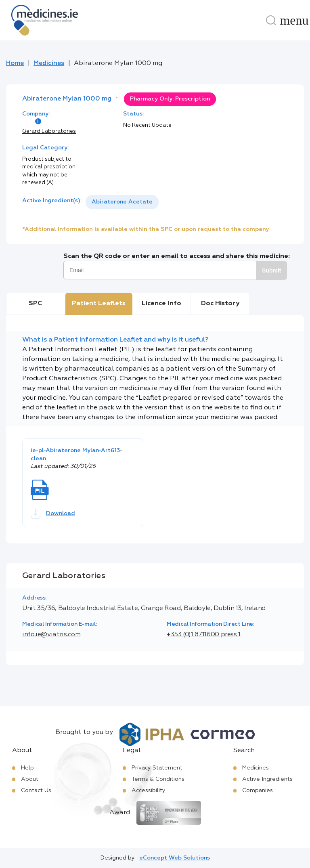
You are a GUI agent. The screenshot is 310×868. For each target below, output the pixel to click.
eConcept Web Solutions (175, 858)
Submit (271, 270)
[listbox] (122, 202)
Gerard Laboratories (49, 131)
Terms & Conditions (158, 779)
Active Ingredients (267, 779)
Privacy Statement (157, 768)
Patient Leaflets (99, 304)
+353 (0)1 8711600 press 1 (204, 635)
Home (15, 63)
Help (27, 768)
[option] (122, 202)
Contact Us (36, 790)
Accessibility (149, 790)
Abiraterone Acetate (122, 202)
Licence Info (161, 304)
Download (53, 514)
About (30, 779)
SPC (35, 304)
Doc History (220, 304)
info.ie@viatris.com (51, 635)
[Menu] (294, 20)
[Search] (271, 20)
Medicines (49, 63)
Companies (258, 790)
